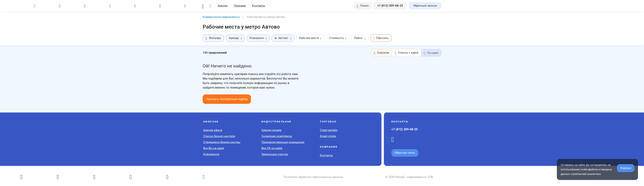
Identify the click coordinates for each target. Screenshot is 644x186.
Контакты (259, 6)
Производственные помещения (283, 142)
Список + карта (407, 53)
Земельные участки (275, 154)
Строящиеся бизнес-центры (222, 142)
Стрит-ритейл (329, 130)
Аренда (223, 6)
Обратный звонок (425, 6)
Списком (382, 53)
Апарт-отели (328, 136)
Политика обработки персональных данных (313, 177)
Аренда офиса (213, 130)
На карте (431, 53)
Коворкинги (211, 154)
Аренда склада (271, 130)
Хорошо (626, 168)
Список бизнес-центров (219, 136)
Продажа (240, 6)
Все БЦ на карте (214, 148)
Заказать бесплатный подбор (227, 99)
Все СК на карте (272, 148)
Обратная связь (405, 153)
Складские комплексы (277, 136)
